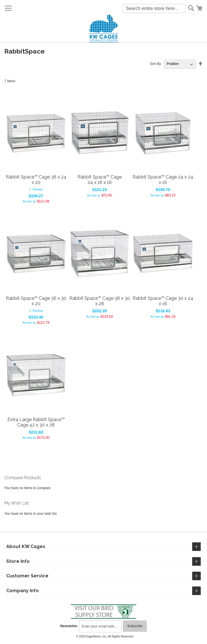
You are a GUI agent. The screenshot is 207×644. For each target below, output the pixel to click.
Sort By (155, 64)
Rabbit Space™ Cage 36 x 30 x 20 (36, 301)
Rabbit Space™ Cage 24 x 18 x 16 (100, 180)
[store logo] (104, 28)
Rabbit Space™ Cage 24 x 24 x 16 (163, 180)
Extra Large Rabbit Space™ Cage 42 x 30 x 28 (36, 422)
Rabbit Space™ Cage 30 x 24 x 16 (163, 301)
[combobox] (154, 9)
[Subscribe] (135, 626)
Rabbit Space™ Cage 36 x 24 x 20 (36, 180)
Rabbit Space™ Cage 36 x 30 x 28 (100, 301)
